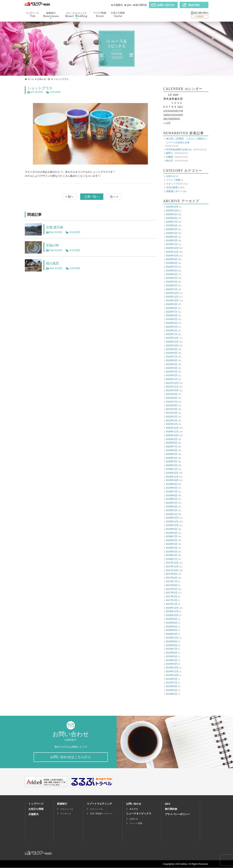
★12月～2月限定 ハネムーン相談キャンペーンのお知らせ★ (187, 141)
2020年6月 (172, 450)
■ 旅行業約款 (140, 5)
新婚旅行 (62, 804)
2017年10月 (172, 570)
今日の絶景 (55, 92)
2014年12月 (172, 668)
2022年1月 (172, 379)
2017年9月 (172, 574)
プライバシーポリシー (177, 814)
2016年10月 (172, 615)
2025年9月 (172, 214)
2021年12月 (172, 383)
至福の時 (53, 245)
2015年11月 (172, 638)
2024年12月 (172, 248)
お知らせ (171, 176)
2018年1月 (172, 559)
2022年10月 (172, 345)
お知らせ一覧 (44, 79)
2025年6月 (172, 225)
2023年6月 (172, 315)
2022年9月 (172, 349)
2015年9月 (172, 641)
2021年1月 (172, 424)
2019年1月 (172, 514)
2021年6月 (172, 405)
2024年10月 (172, 255)
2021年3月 (172, 416)
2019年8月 (172, 488)
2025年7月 (172, 222)
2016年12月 (172, 608)
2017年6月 (172, 585)
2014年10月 (172, 675)
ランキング (66, 814)
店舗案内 (33, 814)
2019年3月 (172, 507)
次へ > (114, 197)
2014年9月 (172, 679)
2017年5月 (172, 589)
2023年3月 (172, 327)
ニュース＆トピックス (139, 814)
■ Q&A (128, 5)
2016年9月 (172, 619)
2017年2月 (172, 600)
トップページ (36, 804)
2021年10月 (172, 390)
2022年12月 (172, 338)
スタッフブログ (174, 184)
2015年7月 (172, 649)
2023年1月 (172, 334)
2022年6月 (172, 360)
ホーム (31, 79)
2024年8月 (172, 263)
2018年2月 (172, 555)
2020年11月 (172, 432)
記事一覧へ (92, 197)
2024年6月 (172, 270)
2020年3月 (172, 461)
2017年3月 (172, 596)
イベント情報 (173, 180)
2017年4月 (172, 593)
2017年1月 (172, 604)
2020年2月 (172, 465)
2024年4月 (172, 278)
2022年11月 (172, 342)
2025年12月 (172, 207)
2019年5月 (172, 499)
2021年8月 (172, 398)
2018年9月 (172, 529)
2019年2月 (172, 510)
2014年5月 (172, 690)
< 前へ (69, 197)
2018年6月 (172, 540)
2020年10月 (172, 435)
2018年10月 (172, 525)
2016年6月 (172, 626)
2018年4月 (172, 548)
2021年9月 (172, 394)
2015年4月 (172, 660)
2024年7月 (172, 267)
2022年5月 (172, 364)
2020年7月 (172, 447)
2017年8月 (172, 578)
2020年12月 (172, 428)
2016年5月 (172, 630)
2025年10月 (172, 211)
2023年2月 (172, 330)
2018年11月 (172, 521)
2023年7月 (172, 312)
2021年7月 (172, 401)
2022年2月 (172, 375)
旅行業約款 (171, 809)
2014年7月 (172, 683)
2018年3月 (172, 551)
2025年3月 (172, 237)
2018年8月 (172, 533)
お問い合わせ (134, 804)
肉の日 (170, 160)
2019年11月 (172, 476)
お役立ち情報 (36, 809)
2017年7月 (172, 581)
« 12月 (167, 123)
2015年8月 (172, 645)
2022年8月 (172, 353)
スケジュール (67, 809)
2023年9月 (172, 304)
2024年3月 (172, 282)
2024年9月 (172, 259)
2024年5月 (172, 274)
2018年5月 (172, 544)
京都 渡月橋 (56, 227)
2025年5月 (172, 229)
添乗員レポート (174, 191)
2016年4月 (172, 634)
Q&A (168, 804)
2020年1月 (172, 469)
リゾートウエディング (99, 804)
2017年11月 (172, 566)
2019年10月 (172, 480)
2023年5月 (172, 319)
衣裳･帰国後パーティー (101, 814)
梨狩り (170, 153)
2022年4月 (172, 368)
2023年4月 (172, 323)
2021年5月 (172, 409)
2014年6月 (172, 686)
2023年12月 (172, 293)
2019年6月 (172, 495)
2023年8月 (172, 308)
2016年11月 (172, 611)
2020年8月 (172, 443)
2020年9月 (172, 439)
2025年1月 (172, 244)
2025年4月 (172, 233)
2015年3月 (172, 664)
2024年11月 (172, 252)
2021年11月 (172, 387)
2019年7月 (172, 491)
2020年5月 (172, 454)
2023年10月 (172, 300)
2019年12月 (172, 473)
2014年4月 (172, 694)
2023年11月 (172, 297)
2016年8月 (172, 623)
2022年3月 (172, 372)
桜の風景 (53, 263)
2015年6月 (172, 653)
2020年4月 (172, 458)
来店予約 (134, 809)
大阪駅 (170, 157)
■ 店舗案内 (117, 5)
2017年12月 (172, 563)
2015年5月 (172, 656)
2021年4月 (172, 413)
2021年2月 (172, 420)
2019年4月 (172, 503)
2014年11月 (172, 671)
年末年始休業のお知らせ (179, 149)
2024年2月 (172, 285)
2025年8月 (172, 218)
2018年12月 (172, 518)
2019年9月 (172, 484)
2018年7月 (172, 536)
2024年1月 (172, 289)
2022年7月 (172, 357)
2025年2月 (172, 240)
